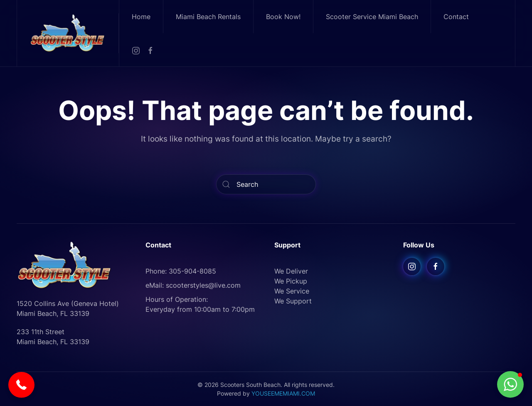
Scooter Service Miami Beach (372, 17)
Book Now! (283, 17)
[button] (21, 385)
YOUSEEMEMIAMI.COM (283, 393)
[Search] (266, 184)
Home (141, 17)
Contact (456, 17)
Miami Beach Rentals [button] (208, 17)
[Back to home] (68, 33)
